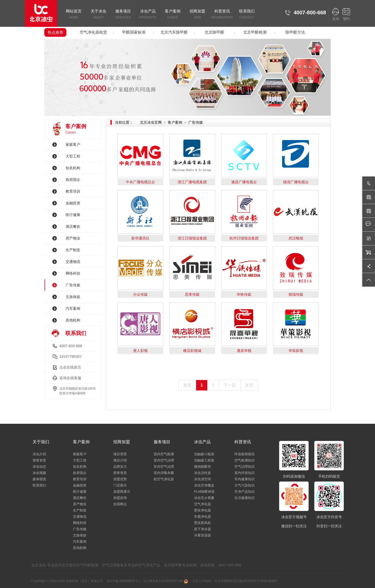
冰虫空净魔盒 (204, 485)
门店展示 (120, 485)
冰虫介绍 (39, 454)
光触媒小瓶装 (204, 454)
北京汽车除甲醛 (174, 32)
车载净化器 (202, 517)
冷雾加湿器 (202, 535)
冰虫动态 (39, 467)
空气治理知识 (245, 467)
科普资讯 (222, 15)
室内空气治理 (164, 460)
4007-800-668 (71, 346)
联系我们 (247, 15)
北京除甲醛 (214, 32)
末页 (249, 385)
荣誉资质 (39, 460)
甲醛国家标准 (134, 32)
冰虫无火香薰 (204, 498)
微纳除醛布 (202, 467)
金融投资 (73, 203)
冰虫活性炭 (202, 473)
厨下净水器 (202, 529)
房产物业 (73, 238)
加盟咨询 (120, 498)
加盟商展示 (122, 492)
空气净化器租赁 (93, 32)
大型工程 (73, 156)
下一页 (230, 385)
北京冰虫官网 (151, 122)
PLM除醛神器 (204, 492)
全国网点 (120, 504)
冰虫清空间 (202, 479)
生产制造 (73, 250)
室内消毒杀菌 (164, 473)
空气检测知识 (245, 460)
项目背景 (120, 454)
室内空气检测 (164, 454)
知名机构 (73, 168)
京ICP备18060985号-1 (122, 581)
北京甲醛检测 (255, 32)
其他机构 (73, 320)
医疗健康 (73, 215)
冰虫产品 (148, 15)
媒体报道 (39, 479)
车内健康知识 (245, 479)
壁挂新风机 (202, 523)
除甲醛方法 (295, 32)
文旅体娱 (73, 297)
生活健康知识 (245, 498)
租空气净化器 (164, 479)
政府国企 (73, 180)
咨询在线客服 (70, 378)
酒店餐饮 (73, 226)
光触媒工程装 (204, 460)
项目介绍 (120, 460)
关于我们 (41, 442)
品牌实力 (120, 467)
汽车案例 (73, 308)
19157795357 (71, 357)
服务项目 (123, 15)
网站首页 (74, 15)
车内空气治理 (164, 467)
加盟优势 (120, 479)
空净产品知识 (245, 492)
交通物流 (73, 262)
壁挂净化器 (202, 510)
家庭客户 (73, 144)
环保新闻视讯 (245, 454)
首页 (187, 385)
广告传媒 (73, 285)
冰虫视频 (39, 473)
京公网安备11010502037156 (165, 581)
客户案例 (173, 15)
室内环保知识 (245, 473)
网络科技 (73, 273)
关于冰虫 (98, 15)
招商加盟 (197, 15)
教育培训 (73, 191)
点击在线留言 (70, 367)
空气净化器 (202, 504)
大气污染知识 (245, 485)
